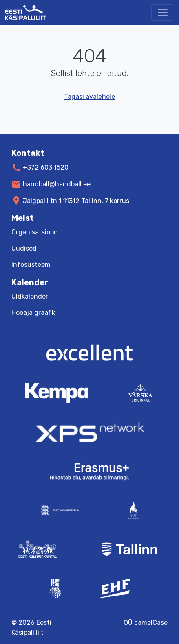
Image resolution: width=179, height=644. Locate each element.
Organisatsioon (35, 232)
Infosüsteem (31, 265)
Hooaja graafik (33, 313)
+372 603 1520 (46, 167)
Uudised (24, 248)
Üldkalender (30, 296)
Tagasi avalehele (89, 97)
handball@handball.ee (57, 184)
